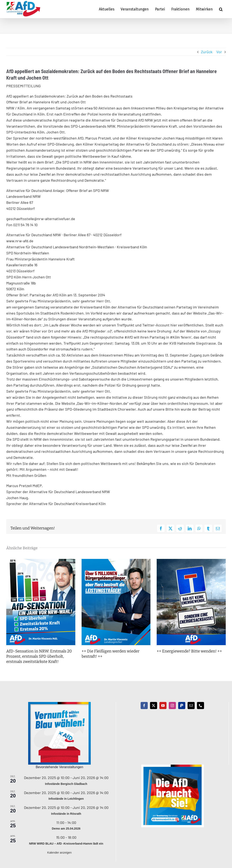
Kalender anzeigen (60, 853)
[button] (221, 9)
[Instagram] (172, 706)
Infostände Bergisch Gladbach (66, 784)
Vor (219, 52)
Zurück (207, 52)
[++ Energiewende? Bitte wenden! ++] (191, 561)
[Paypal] (182, 706)
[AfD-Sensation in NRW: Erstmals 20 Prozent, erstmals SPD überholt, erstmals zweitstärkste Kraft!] (41, 561)
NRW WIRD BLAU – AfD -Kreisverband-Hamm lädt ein (66, 844)
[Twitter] (154, 706)
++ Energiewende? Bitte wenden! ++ (189, 651)
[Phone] (200, 706)
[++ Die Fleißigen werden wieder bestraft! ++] (116, 561)
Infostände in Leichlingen (66, 799)
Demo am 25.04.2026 (66, 829)
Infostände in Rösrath (66, 814)
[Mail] (191, 706)
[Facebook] (144, 706)
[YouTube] (163, 706)
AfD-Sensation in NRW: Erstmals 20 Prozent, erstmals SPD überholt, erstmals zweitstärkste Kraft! (39, 656)
